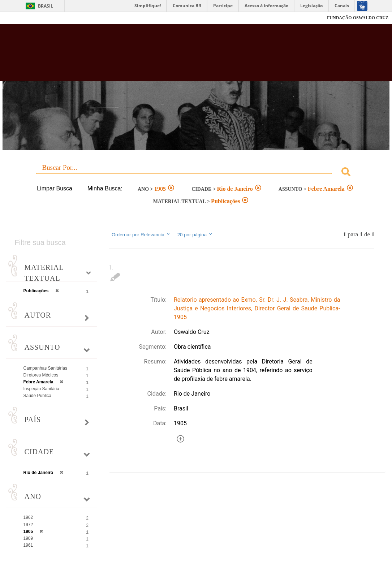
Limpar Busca (55, 188)
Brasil (46, 6)
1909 (28, 538)
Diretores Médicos (41, 375)
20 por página (195, 234)
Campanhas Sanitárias (45, 368)
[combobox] (196, 173)
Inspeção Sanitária (41, 389)
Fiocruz (21, 18)
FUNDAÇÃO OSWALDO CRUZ (358, 18)
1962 (28, 517)
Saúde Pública (37, 396)
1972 (28, 525)
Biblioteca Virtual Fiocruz (174, 56)
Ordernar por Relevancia (141, 234)
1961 (28, 545)
